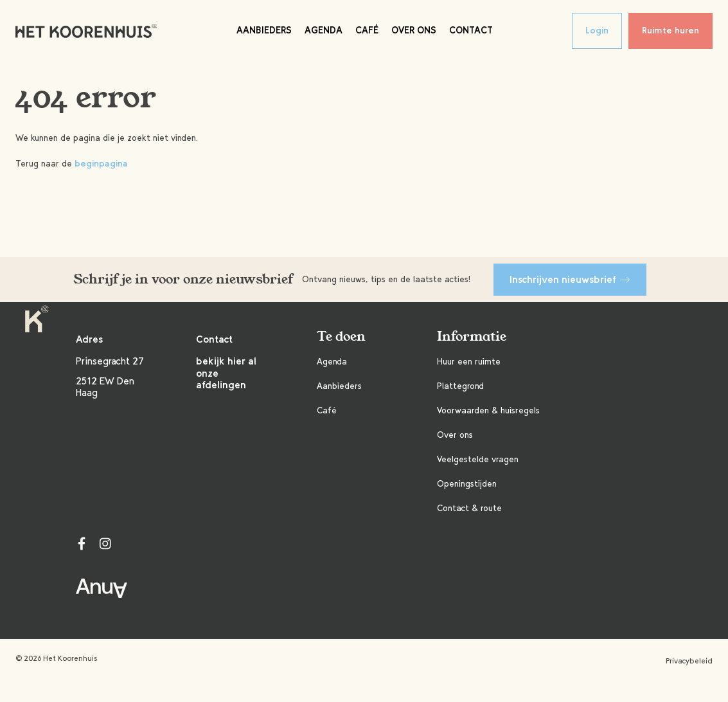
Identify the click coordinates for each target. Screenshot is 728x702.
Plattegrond (460, 386)
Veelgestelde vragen (478, 459)
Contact (471, 30)
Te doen (341, 337)
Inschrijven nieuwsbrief (570, 279)
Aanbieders (264, 30)
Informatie (472, 337)
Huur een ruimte (469, 362)
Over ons (414, 30)
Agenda (324, 30)
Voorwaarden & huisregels (488, 410)
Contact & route (469, 508)
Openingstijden (467, 484)
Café (367, 30)
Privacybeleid (689, 661)
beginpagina (101, 164)
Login (597, 31)
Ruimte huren (670, 31)
